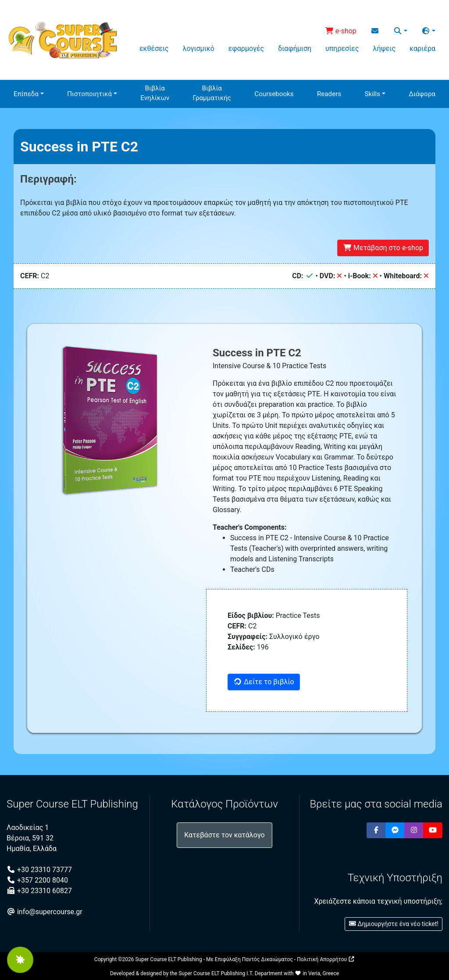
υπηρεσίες (342, 48)
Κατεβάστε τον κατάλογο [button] (224, 835)
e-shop (341, 31)
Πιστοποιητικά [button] (89, 94)
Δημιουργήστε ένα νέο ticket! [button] (394, 924)
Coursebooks (274, 94)
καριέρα (422, 48)
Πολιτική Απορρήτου (326, 959)
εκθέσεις (154, 48)
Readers (329, 94)
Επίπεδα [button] (26, 94)
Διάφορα (422, 94)
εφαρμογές (246, 48)
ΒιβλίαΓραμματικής (212, 93)
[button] (400, 31)
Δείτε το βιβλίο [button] (264, 682)
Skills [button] (372, 94)
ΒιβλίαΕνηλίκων (155, 93)
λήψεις (384, 48)
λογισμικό (199, 48)
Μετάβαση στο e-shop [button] (383, 248)
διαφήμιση (295, 48)
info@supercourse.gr (45, 912)
